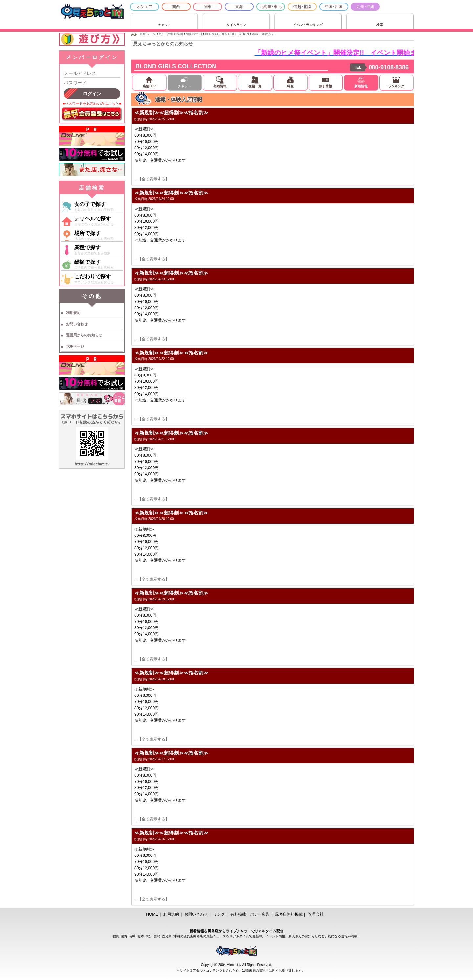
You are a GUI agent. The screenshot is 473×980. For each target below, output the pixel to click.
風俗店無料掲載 (289, 914)
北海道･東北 (271, 7)
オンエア (145, 7)
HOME (152, 914)
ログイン (92, 94)
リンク (219, 914)
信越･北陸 (302, 7)
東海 (239, 7)
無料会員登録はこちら (92, 114)
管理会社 (316, 914)
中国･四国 (334, 7)
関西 (176, 7)
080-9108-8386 (389, 67)
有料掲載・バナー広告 (250, 914)
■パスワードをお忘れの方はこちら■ (92, 103)
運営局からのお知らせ (84, 335)
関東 (208, 7)
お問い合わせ (77, 324)
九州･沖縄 (365, 7)
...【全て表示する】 (152, 179)
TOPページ (75, 346)
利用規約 (73, 313)
